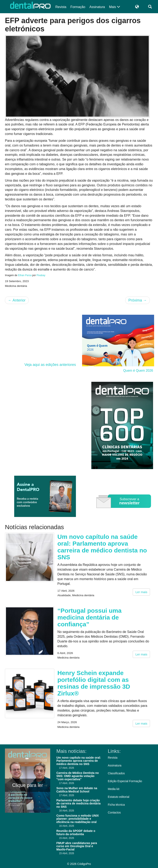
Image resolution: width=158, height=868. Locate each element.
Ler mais (141, 592)
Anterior (17, 300)
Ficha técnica (116, 805)
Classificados (116, 773)
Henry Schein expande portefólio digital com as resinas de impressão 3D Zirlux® (94, 683)
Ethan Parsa (25, 275)
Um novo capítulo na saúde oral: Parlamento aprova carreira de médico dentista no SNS (102, 547)
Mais (115, 7)
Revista (61, 7)
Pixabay (41, 275)
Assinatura (97, 7)
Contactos (114, 812)
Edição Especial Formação (125, 781)
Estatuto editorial (118, 797)
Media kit (114, 789)
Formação (78, 7)
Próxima (138, 300)
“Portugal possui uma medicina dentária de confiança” (89, 617)
